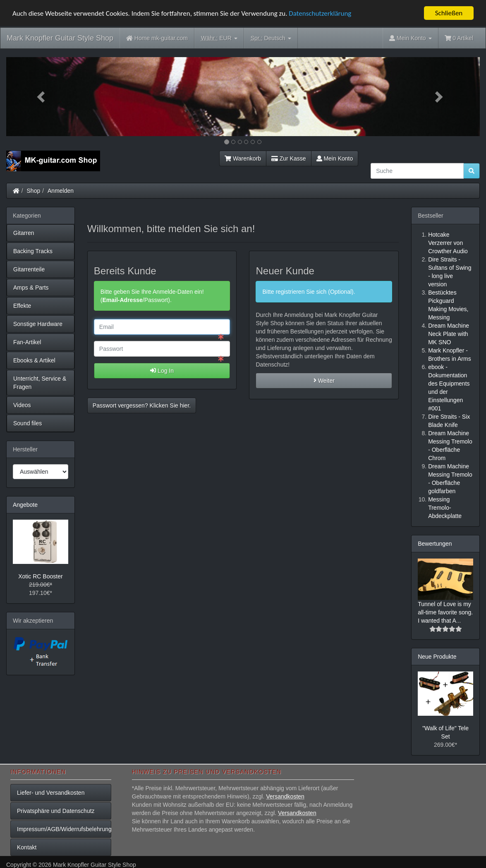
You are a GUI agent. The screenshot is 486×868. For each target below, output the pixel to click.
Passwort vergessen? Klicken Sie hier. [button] (142, 405)
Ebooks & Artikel (34, 360)
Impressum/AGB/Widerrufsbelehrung (64, 829)
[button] (42, 97)
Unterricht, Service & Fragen (40, 383)
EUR (219, 38)
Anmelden (61, 191)
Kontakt (27, 847)
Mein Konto (335, 158)
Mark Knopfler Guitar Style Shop (60, 38)
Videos (22, 405)
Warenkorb (243, 158)
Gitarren (24, 233)
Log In (162, 371)
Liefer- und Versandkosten (51, 793)
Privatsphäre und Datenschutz (56, 811)
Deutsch (271, 38)
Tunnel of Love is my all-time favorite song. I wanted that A (445, 612)
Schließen (449, 13)
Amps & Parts (31, 288)
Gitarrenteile (29, 269)
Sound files (28, 423)
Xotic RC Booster (40, 576)
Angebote (25, 505)
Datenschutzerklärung (320, 13)
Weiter (324, 381)
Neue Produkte (437, 657)
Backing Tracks (33, 251)
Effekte (22, 306)
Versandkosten (285, 796)
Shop (34, 191)
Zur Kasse (288, 158)
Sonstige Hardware (38, 324)
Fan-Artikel (27, 342)
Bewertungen (435, 544)
